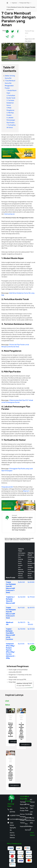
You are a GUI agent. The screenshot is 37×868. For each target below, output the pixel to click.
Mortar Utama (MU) (32, 820)
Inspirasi (14, 3)
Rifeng (27, 804)
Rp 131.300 (31, 629)
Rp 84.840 (31, 582)
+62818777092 (15, 816)
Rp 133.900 (22, 629)
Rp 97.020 (21, 608)
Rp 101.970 (31, 608)
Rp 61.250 (31, 644)
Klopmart (26, 491)
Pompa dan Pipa (24, 3)
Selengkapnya (15, 742)
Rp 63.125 (21, 644)
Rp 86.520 (21, 582)
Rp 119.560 (31, 597)
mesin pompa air (9, 214)
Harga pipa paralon (7, 487)
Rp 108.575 (22, 622)
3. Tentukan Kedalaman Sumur (10, 103)
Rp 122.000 (22, 597)
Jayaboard (29, 814)
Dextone (28, 830)
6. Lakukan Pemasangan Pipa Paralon (11, 120)
